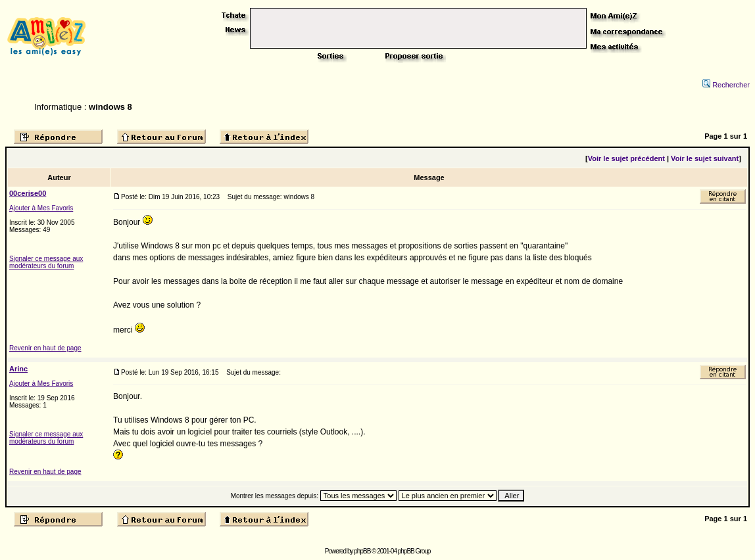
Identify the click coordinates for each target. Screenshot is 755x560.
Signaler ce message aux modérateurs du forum (46, 262)
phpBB (362, 551)
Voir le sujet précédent (626, 158)
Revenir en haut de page (45, 348)
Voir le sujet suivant (705, 158)
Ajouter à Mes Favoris (41, 208)
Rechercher (726, 85)
